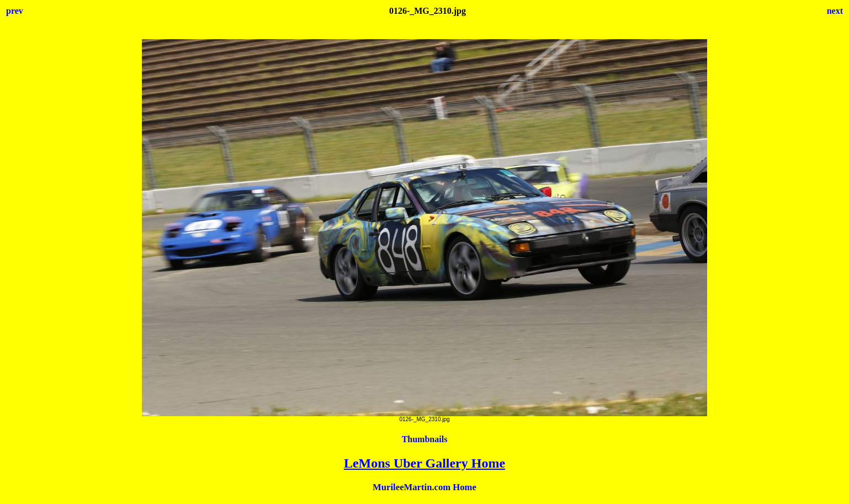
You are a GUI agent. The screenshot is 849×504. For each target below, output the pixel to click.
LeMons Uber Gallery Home (424, 463)
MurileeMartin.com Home (424, 487)
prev (15, 11)
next (835, 11)
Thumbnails (425, 439)
